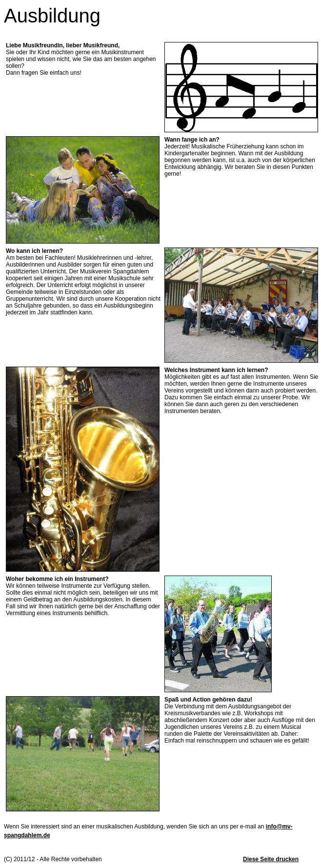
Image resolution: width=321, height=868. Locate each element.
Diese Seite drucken (271, 859)
